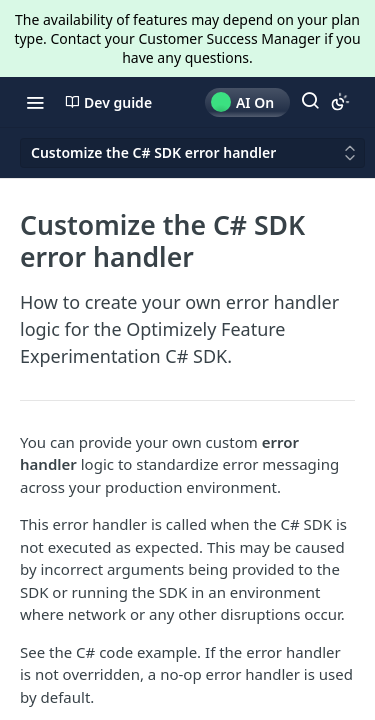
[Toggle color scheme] (340, 102)
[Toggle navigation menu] (35, 102)
